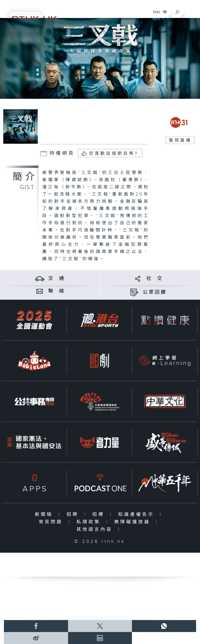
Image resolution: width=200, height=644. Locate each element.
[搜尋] (177, 11)
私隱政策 (90, 522)
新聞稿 (45, 515)
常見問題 (52, 522)
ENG (157, 12)
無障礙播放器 (134, 522)
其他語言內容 (96, 529)
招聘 (74, 515)
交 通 (57, 279)
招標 (100, 515)
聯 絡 (57, 291)
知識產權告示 (137, 515)
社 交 (155, 279)
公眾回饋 (155, 292)
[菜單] (192, 11)
